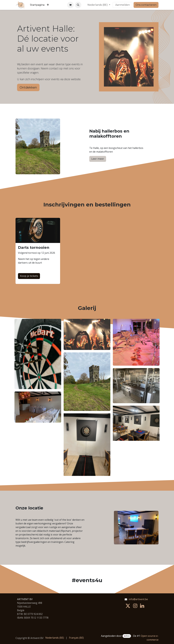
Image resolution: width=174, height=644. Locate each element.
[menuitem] (37, 5)
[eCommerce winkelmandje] (70, 5)
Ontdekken (28, 87)
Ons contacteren (146, 5)
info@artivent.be (138, 599)
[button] (78, 5)
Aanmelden (123, 5)
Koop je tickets (29, 276)
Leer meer (98, 159)
